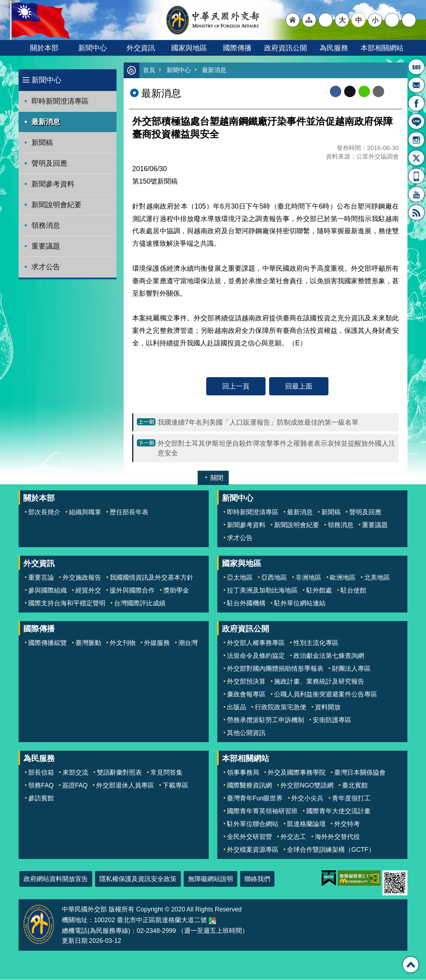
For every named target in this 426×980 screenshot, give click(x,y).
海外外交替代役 (337, 837)
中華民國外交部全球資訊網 (213, 20)
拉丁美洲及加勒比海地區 (262, 591)
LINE (416, 121)
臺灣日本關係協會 (360, 773)
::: (23, 73)
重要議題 (46, 246)
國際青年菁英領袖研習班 (262, 811)
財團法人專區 (351, 669)
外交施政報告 (82, 578)
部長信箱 (416, 85)
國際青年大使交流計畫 (338, 811)
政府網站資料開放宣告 (56, 879)
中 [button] (359, 20)
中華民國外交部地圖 (212, 921)
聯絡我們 (257, 879)
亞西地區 (274, 578)
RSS (416, 212)
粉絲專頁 (416, 103)
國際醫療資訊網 (249, 786)
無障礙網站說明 (210, 879)
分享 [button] (392, 20)
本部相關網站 (382, 48)
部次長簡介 (44, 512)
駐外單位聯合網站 (253, 824)
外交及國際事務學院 (297, 773)
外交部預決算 (246, 682)
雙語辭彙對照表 (119, 773)
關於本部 (44, 48)
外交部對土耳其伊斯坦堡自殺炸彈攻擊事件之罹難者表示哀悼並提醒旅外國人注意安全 (276, 448)
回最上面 (299, 386)
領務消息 (46, 225)
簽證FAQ (75, 786)
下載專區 (175, 786)
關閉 (217, 478)
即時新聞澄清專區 (60, 101)
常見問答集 (167, 773)
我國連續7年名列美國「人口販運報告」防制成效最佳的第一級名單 (258, 422)
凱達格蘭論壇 (306, 824)
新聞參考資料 (53, 184)
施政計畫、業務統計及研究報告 (319, 682)
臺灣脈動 (88, 643)
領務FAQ (41, 786)
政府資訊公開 (286, 48)
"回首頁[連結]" (293, 20)
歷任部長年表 (129, 512)
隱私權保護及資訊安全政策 (138, 879)
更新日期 (75, 941)
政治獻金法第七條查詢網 (329, 656)
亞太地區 (240, 578)
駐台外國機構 (246, 604)
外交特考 (347, 824)
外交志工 (293, 837)
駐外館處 (319, 591)
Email (378, 92)
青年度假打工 (351, 799)
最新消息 (46, 122)
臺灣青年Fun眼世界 (255, 799)
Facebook (336, 92)
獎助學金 (176, 591)
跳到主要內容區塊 (4, 4)
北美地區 (377, 578)
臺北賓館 (355, 786)
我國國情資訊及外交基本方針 (152, 578)
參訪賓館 (41, 799)
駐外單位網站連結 (300, 604)
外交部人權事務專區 (256, 643)
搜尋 (409, 20)
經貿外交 (88, 591)
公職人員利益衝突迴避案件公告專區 (326, 695)
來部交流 (75, 773)
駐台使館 (353, 591)
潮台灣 (188, 643)
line (364, 92)
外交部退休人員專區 (125, 786)
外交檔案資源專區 (253, 850)
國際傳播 (237, 48)
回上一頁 (236, 386)
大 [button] (342, 20)
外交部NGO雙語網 (307, 786)
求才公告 (46, 267)
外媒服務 (157, 643)
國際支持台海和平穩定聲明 (67, 604)
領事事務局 (243, 773)
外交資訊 (141, 48)
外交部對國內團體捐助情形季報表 (275, 669)
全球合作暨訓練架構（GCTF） (331, 850)
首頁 (149, 71)
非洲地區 (308, 578)
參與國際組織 (48, 591)
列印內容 (393, 92)
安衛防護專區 (332, 720)
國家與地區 (189, 48)
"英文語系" (326, 20)
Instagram (416, 140)
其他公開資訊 (246, 733)
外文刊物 (123, 643)
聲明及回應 (49, 163)
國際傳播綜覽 (48, 643)
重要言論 (41, 578)
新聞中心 (93, 48)
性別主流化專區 (316, 643)
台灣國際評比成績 (140, 604)
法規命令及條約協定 (256, 656)
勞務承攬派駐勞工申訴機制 (266, 720)
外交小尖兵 (307, 799)
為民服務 (334, 48)
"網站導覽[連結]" (309, 20)
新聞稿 (42, 142)
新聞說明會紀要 (56, 205)
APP (416, 176)
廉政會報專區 (246, 695)
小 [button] (375, 20)
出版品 (237, 707)
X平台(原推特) (416, 158)
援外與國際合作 (132, 591)
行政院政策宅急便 (281, 707)
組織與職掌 (85, 512)
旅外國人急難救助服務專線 (416, 67)
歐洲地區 (343, 578)
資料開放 (328, 707)
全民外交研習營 (249, 837)
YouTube (416, 194)
